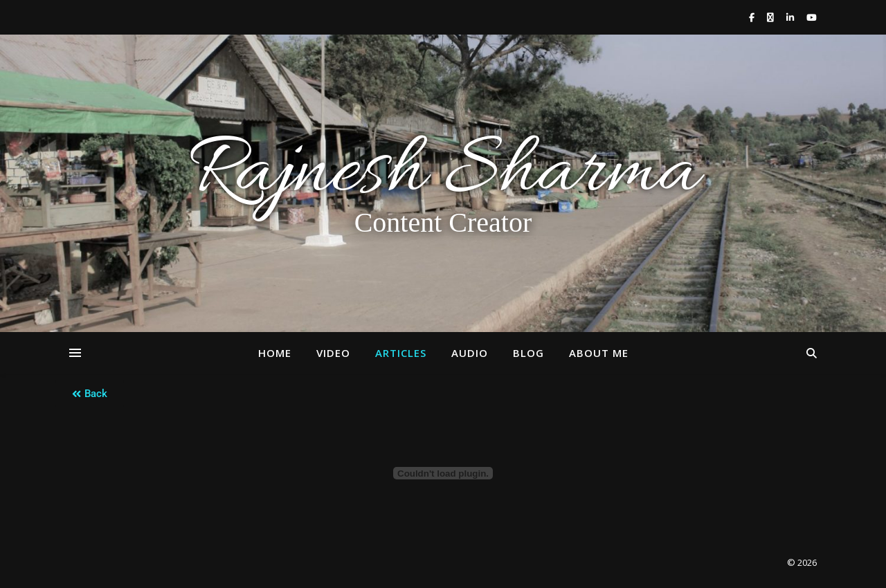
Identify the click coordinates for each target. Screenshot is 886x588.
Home (275, 353)
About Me (599, 353)
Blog (528, 353)
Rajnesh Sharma (443, 174)
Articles (401, 353)
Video (333, 353)
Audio (470, 353)
